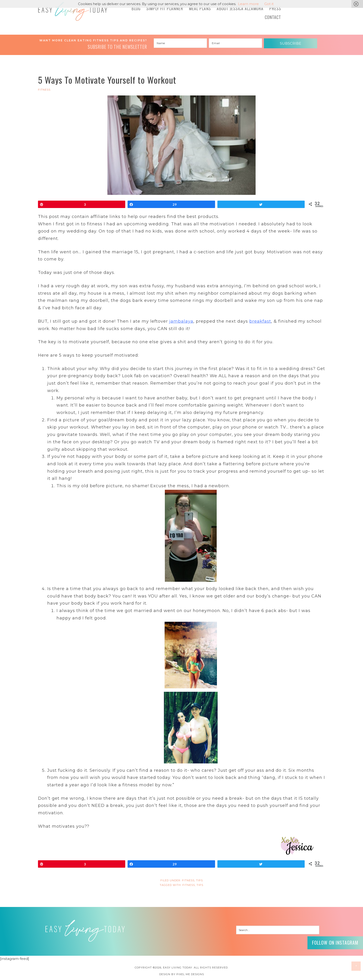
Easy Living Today (73, 11)
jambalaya (181, 321)
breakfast (260, 321)
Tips (199, 880)
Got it (269, 4)
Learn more (248, 4)
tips (200, 885)
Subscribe (291, 43)
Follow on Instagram (335, 943)
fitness (189, 885)
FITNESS (44, 90)
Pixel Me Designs (190, 974)
